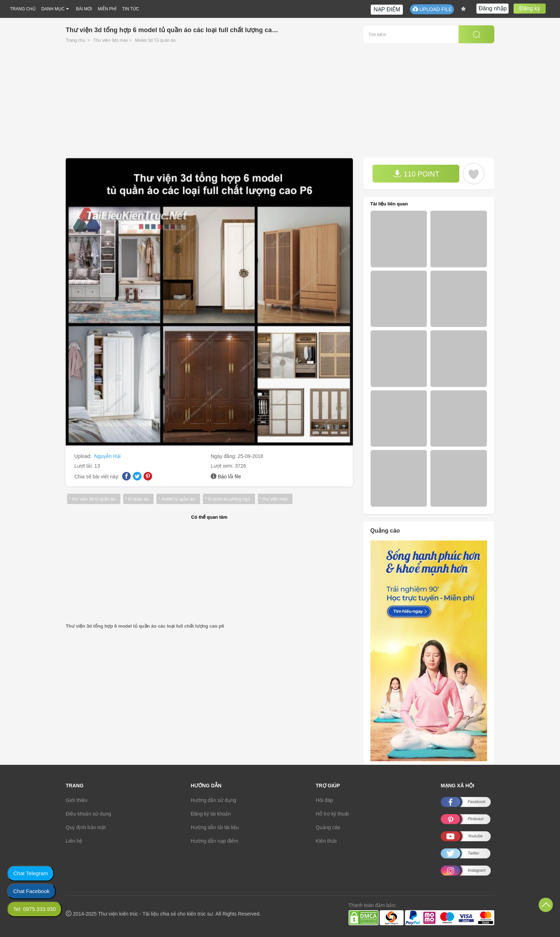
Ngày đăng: (224, 456)
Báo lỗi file (229, 477)
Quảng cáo (328, 827)
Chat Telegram (31, 873)
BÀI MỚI (84, 9)
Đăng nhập (492, 8)
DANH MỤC (53, 9)
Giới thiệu (77, 800)
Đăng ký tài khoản (211, 814)
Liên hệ (74, 841)
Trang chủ (75, 40)
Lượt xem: (223, 466)
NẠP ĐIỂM (387, 9)
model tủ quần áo (178, 499)
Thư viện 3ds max (110, 40)
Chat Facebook (31, 891)
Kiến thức (326, 841)
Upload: (84, 456)
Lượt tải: (84, 466)
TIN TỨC (131, 9)
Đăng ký (530, 8)
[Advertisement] (280, 104)
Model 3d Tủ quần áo (155, 40)
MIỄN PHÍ (107, 9)
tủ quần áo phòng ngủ (229, 499)
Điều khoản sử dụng (88, 814)
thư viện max (275, 499)
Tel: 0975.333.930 (34, 909)
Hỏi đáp (324, 800)
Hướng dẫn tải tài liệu (215, 827)
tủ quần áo (138, 499)
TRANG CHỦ (23, 9)
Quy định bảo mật (86, 827)
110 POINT (416, 174)
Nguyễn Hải (107, 456)
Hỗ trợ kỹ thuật (332, 814)
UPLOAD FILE (432, 9)
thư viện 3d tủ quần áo (94, 499)
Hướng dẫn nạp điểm (214, 841)
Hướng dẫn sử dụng (213, 800)
